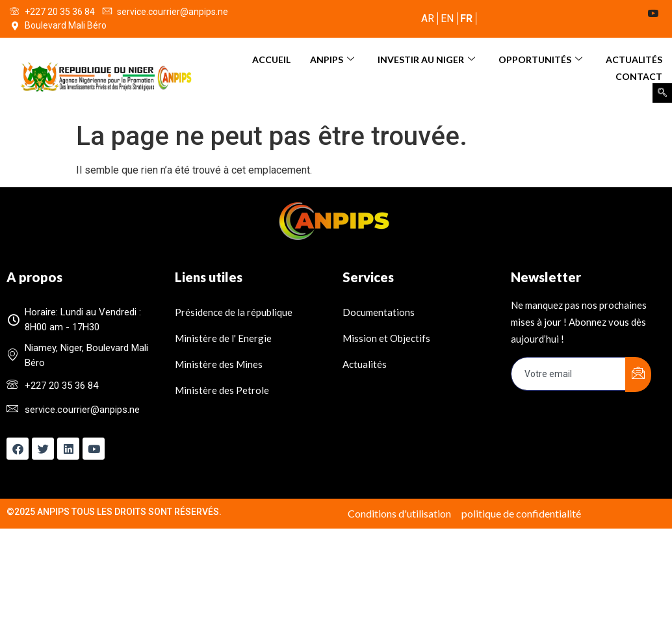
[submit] (638, 374)
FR (466, 19)
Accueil (271, 59)
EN (447, 19)
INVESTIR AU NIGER (426, 59)
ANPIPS (332, 59)
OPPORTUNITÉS (540, 59)
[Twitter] (606, 14)
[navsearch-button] (662, 93)
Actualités (634, 59)
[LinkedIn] (632, 14)
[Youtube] (658, 14)
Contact (639, 75)
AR (428, 19)
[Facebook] (580, 14)
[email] (569, 374)
